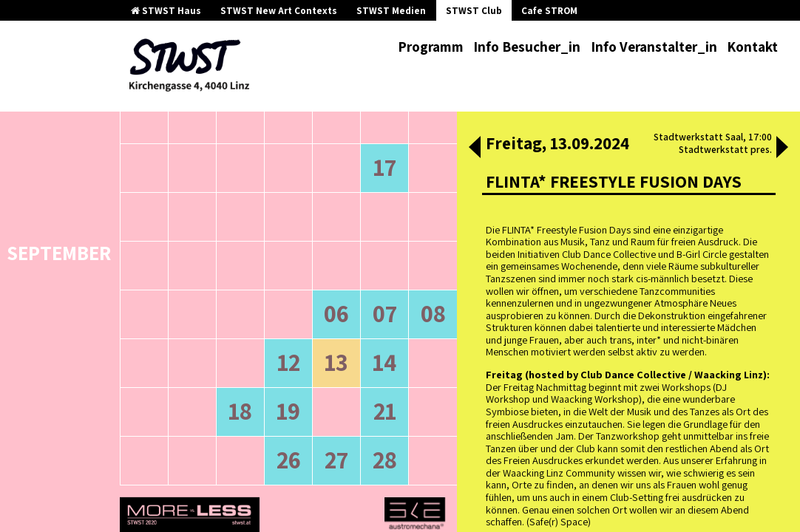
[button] (475, 149)
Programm (431, 47)
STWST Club (474, 11)
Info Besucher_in (527, 47)
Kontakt (752, 47)
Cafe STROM (549, 11)
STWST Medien (391, 11)
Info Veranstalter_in (654, 47)
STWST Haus (166, 11)
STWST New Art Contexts (279, 11)
